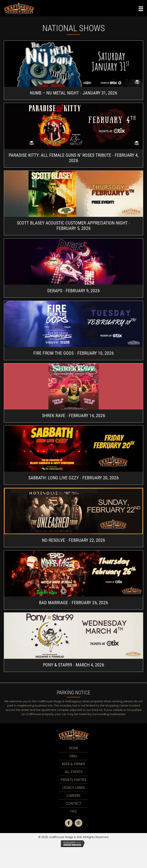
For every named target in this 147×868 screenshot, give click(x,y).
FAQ (73, 811)
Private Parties (73, 780)
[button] (69, 823)
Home (74, 748)
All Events (74, 772)
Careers (73, 796)
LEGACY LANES (73, 788)
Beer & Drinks (73, 764)
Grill (74, 756)
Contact (74, 803)
